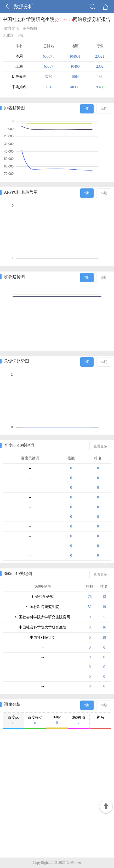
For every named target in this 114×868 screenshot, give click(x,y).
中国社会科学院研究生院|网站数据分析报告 (57, 19)
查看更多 (100, 446)
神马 (101, 720)
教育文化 (12, 28)
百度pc (13, 720)
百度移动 (35, 720)
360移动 (79, 720)
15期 (104, 109)
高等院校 (30, 28)
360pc (57, 720)
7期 (87, 109)
